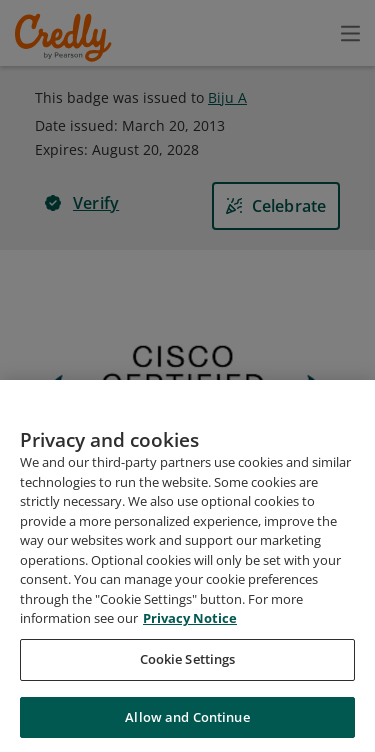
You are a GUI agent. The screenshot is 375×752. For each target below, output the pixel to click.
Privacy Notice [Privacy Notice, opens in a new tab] (190, 632)
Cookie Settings (188, 672)
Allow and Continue (187, 730)
